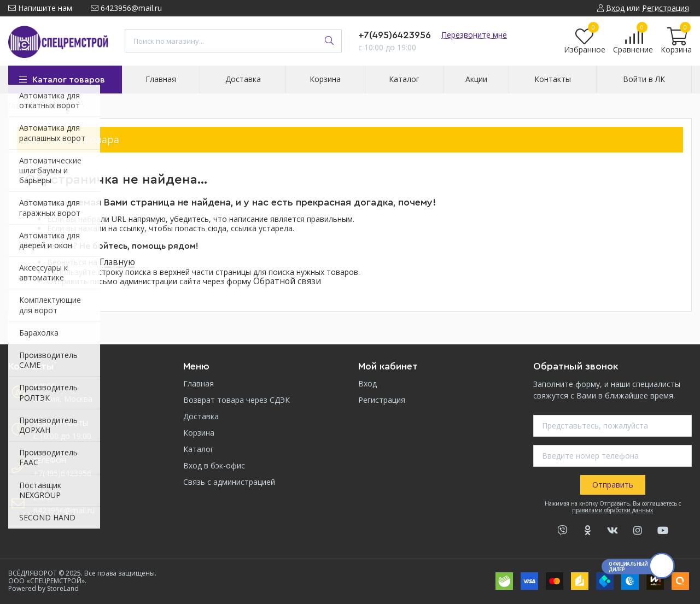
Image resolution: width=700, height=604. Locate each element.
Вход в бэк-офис (214, 465)
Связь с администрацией (229, 482)
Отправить (613, 485)
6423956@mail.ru (126, 8)
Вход (367, 383)
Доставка (201, 416)
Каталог (199, 449)
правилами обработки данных (612, 510)
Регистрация (382, 400)
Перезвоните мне (474, 35)
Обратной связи (287, 281)
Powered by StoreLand (43, 588)
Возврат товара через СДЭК (237, 400)
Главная (199, 383)
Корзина (199, 433)
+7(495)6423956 (395, 35)
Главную (117, 262)
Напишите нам (40, 8)
